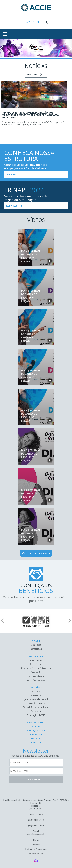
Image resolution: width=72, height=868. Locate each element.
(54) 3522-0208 (36, 814)
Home (36, 840)
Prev (2, 48)
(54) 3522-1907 (36, 809)
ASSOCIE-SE (33, 22)
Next (70, 48)
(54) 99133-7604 (36, 826)
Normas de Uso (36, 854)
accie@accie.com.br (36, 834)
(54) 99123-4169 (36, 820)
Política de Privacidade (36, 849)
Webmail (36, 845)
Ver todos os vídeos (36, 553)
